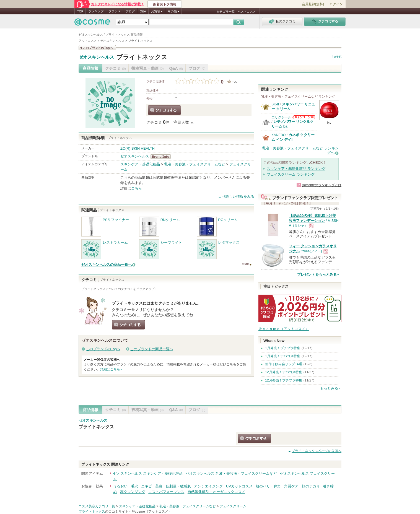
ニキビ (147, 486)
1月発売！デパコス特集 (283, 356)
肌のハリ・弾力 (268, 486)
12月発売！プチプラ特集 (284, 380)
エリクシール (281, 117)
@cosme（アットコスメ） (151, 512)
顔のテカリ (311, 486)
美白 (159, 486)
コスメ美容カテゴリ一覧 (97, 506)
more (245, 264)
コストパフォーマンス (166, 492)
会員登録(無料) (313, 4)
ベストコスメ (247, 12)
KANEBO (278, 135)
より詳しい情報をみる (236, 197)
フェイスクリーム (233, 506)
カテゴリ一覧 (225, 12)
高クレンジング (133, 492)
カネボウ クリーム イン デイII (293, 137)
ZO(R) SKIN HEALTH (138, 148)
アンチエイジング (208, 486)
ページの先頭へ (317, 451)
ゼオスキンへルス (96, 57)
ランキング (96, 11)
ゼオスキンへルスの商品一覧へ (107, 265)
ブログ (130, 11)
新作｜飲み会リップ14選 (284, 364)
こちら (137, 188)
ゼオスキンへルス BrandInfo (162, 157)
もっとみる (329, 388)
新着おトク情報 (165, 4)
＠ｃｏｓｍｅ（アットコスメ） (284, 329)
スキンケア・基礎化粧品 (140, 164)
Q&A (143, 11)
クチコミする (164, 110)
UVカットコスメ (239, 486)
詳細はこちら (110, 369)
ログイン (336, 4)
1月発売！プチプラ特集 (283, 348)
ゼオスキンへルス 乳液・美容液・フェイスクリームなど (231, 473)
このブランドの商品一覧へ (152, 349)
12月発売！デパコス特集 (284, 372)
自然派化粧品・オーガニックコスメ (216, 492)
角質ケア (291, 486)
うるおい (120, 486)
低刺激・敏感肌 (178, 486)
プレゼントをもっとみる (317, 275)
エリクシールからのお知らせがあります (304, 117)
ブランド (115, 11)
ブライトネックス (142, 57)
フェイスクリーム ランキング (291, 174)
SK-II (275, 104)
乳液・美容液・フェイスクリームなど (195, 164)
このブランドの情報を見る (97, 48)
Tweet (337, 56)
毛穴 (134, 486)
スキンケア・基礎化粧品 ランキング (296, 169)
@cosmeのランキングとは (322, 185)
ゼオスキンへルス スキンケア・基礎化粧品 (148, 473)
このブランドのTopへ (103, 349)
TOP (80, 11)
